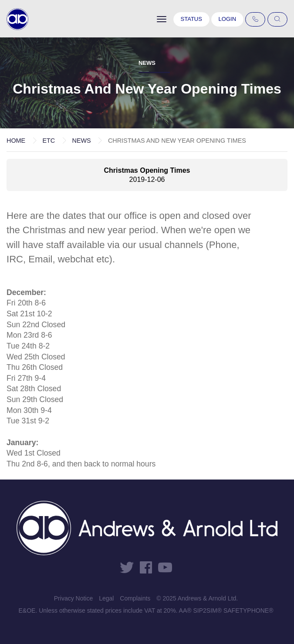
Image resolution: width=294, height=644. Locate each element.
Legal (106, 598)
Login (227, 19)
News (81, 141)
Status (191, 19)
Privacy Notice (73, 598)
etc (49, 141)
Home (16, 141)
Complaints (135, 598)
